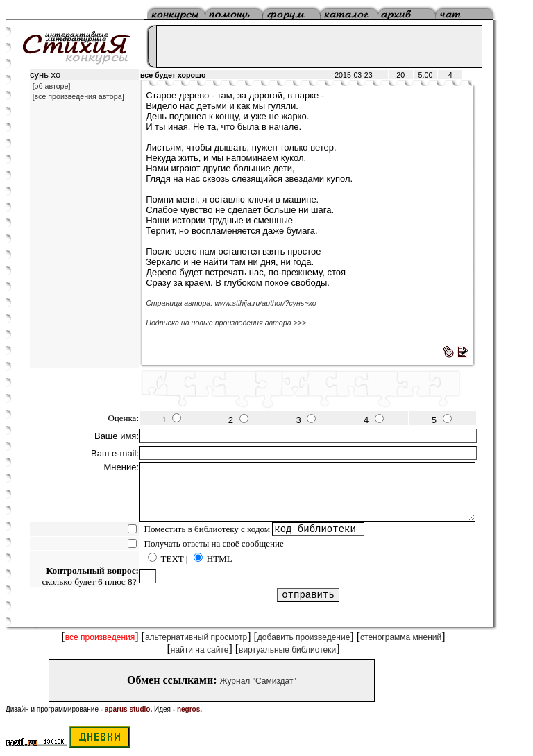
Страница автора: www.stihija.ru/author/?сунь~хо (231, 303)
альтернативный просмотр (196, 637)
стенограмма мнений (401, 637)
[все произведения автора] (78, 96)
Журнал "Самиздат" (258, 681)
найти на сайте (200, 650)
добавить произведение (304, 637)
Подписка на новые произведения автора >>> (226, 323)
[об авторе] (52, 86)
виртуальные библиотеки (287, 650)
